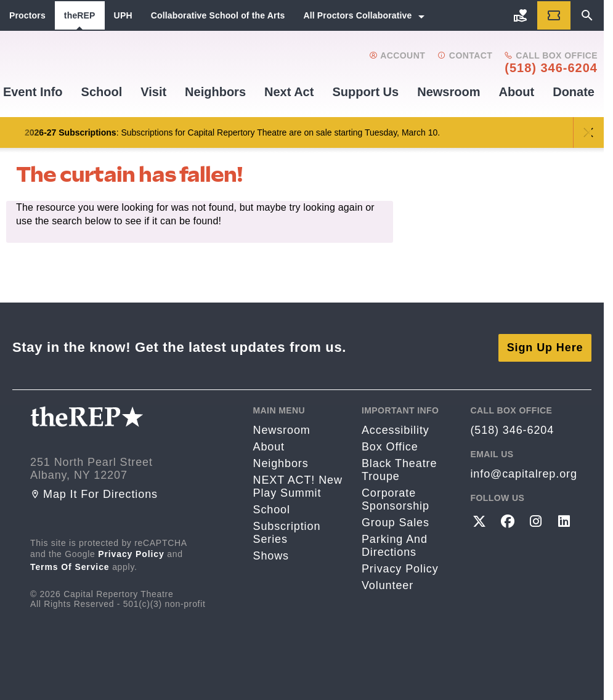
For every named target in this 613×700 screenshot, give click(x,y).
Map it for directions (94, 494)
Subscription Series (286, 532)
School (102, 92)
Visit (153, 92)
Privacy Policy (131, 553)
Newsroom (449, 92)
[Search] (587, 15)
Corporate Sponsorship (396, 499)
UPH (123, 15)
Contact (465, 55)
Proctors (27, 15)
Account (397, 55)
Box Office (390, 446)
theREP (80, 15)
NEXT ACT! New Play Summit (297, 486)
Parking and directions (395, 545)
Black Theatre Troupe (399, 469)
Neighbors (215, 92)
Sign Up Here (545, 347)
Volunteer (388, 585)
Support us (365, 92)
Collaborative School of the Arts (218, 15)
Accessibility (396, 429)
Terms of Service (70, 566)
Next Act (289, 92)
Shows (271, 555)
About (516, 92)
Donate (574, 92)
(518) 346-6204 (551, 68)
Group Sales (396, 522)
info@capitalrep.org (523, 473)
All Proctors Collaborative (357, 15)
